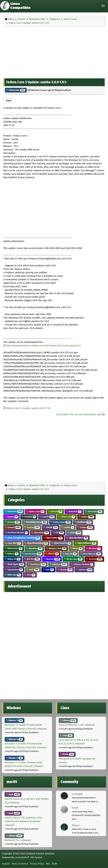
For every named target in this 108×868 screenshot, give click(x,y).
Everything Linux (35, 522)
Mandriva (34, 548)
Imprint (6, 864)
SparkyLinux (14, 570)
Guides (68, 527)
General (13, 527)
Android (55, 511)
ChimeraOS (67, 517)
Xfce (30, 575)
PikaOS (52, 554)
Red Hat (32, 559)
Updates (84, 570)
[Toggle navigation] (103, 6)
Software (58, 564)
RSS (48, 864)
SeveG (75, 808)
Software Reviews (82, 564)
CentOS (47, 517)
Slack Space (14, 564)
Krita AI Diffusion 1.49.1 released (77, 725)
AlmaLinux (14, 511)
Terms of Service (20, 864)
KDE (58, 532)
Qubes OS (13, 559)
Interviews (40, 532)
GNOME (51, 527)
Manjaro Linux (56, 548)
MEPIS (76, 548)
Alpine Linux (35, 511)
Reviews (52, 559)
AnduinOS (74, 511)
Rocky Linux (73, 559)
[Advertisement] (54, 52)
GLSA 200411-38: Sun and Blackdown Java (79, 414)
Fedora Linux (16, 90)
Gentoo (32, 527)
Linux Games (53, 538)
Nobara (12, 554)
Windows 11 (14, 720)
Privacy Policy (37, 864)
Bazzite (11, 517)
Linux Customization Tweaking (22, 538)
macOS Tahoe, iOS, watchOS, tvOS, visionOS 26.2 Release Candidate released (24, 821)
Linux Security (61, 543)
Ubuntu (65, 570)
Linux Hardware (77, 538)
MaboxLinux (14, 548)
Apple (13, 794)
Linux (74, 532)
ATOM (54, 864)
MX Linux (93, 548)
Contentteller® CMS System (28, 857)
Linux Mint (13, 543)
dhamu (76, 825)
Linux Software (86, 543)
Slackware (37, 564)
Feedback (83, 522)
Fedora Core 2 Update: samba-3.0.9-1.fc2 (29, 408)
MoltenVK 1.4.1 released (18, 840)
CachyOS (29, 517)
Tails (48, 570)
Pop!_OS (69, 554)
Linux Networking (36, 543)
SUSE (33, 570)
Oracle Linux (32, 554)
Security (94, 559)
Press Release (90, 554)
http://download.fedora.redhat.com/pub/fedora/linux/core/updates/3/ (44, 346)
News (9, 101)
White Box (13, 575)
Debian (86, 517)
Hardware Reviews (16, 532)
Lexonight (77, 794)
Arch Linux (94, 511)
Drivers (12, 522)
